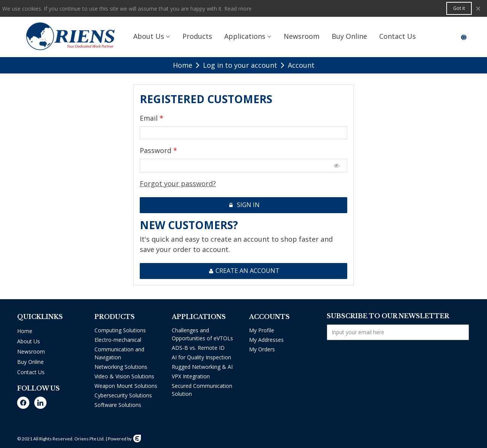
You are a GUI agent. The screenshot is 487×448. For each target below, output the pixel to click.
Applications (245, 36)
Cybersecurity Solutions (123, 395)
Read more (238, 9)
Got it (459, 8)
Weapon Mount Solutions (126, 386)
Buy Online (349, 36)
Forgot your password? (178, 183)
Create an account (244, 271)
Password (156, 150)
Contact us (398, 36)
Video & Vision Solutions (124, 376)
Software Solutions (118, 405)
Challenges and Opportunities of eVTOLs (202, 334)
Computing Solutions (120, 330)
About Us (149, 36)
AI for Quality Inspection (201, 357)
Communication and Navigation (119, 353)
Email (150, 118)
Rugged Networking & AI (202, 367)
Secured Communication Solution (202, 390)
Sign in (244, 205)
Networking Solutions (121, 367)
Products (197, 36)
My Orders (262, 349)
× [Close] (478, 8)
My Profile (262, 330)
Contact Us (31, 372)
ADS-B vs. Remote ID (198, 348)
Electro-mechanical (118, 340)
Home (25, 331)
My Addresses (266, 340)
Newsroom (302, 36)
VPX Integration (191, 376)
